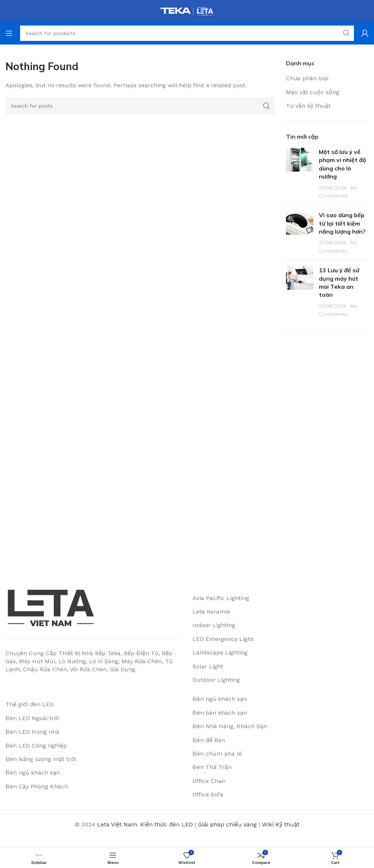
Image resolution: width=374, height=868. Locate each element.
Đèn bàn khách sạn (220, 713)
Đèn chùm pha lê (217, 754)
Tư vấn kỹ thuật (308, 106)
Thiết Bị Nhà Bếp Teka (89, 653)
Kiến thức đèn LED (167, 824)
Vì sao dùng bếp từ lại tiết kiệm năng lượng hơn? (342, 223)
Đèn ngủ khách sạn (220, 699)
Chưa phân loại (307, 78)
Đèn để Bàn (209, 740)
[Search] (140, 106)
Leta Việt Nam (117, 824)
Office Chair (209, 781)
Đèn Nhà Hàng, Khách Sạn (230, 726)
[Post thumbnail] (300, 174)
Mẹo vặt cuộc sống (313, 92)
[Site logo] (187, 10)
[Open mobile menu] (9, 33)
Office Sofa (208, 794)
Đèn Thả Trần (212, 767)
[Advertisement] (327, 450)
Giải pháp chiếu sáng (227, 824)
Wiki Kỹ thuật (281, 824)
